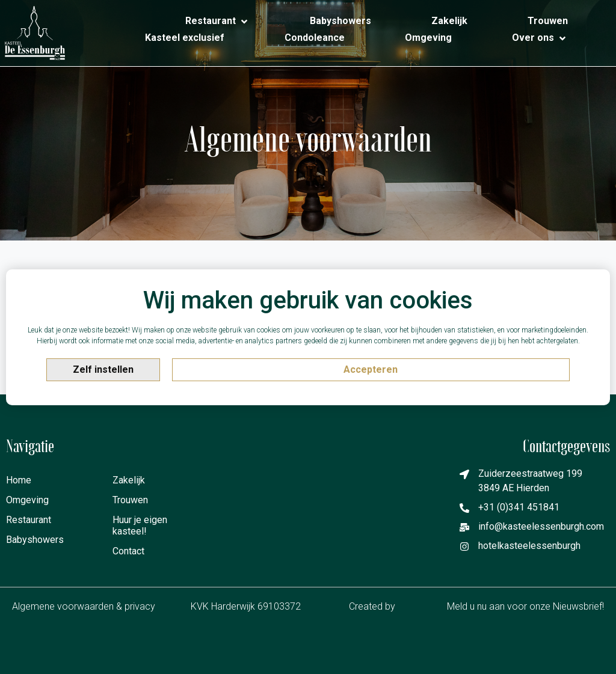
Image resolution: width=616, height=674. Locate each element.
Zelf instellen (103, 369)
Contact (128, 551)
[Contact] (568, 50)
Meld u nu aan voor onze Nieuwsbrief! (525, 606)
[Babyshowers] (340, 21)
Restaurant (29, 520)
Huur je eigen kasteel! (140, 525)
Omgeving (27, 500)
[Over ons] (540, 38)
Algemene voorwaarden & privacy (84, 606)
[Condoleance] (315, 38)
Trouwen (130, 500)
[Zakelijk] (449, 21)
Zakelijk (129, 480)
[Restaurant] (217, 22)
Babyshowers (29, 540)
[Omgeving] (428, 38)
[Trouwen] (548, 21)
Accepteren (371, 369)
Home (19, 480)
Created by (380, 607)
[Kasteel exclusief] (185, 38)
